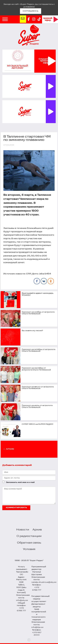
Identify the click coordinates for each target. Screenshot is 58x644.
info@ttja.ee (37, 627)
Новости (23, 530)
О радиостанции (29, 536)
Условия (29, 549)
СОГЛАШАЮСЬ (31, 11)
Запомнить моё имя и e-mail (20, 482)
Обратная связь (29, 543)
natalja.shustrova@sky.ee (44, 582)
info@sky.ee (22, 600)
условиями (29, 7)
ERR (29, 274)
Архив (37, 530)
